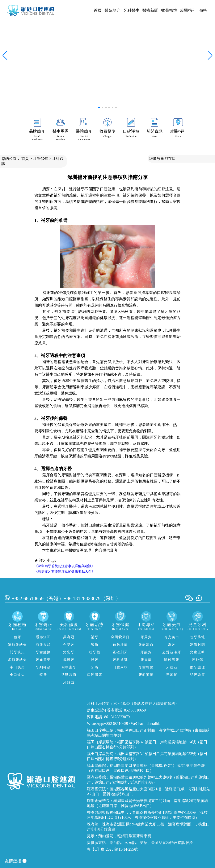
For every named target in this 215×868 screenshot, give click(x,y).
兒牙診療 (198, 675)
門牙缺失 (17, 652)
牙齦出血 (146, 645)
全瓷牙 (69, 645)
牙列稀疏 (43, 667)
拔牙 (95, 660)
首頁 (98, 10)
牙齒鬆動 (146, 667)
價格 (203, 10)
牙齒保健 (41, 159)
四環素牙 (69, 667)
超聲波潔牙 (172, 652)
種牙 (17, 637)
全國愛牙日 (120, 637)
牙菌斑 (172, 675)
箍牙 (43, 675)
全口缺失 (17, 675)
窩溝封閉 (198, 645)
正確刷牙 (120, 652)
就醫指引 (188, 10)
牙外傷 (198, 660)
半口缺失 (17, 667)
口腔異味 (120, 667)
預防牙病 (120, 645)
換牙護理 (198, 667)
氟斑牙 (69, 660)
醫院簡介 (113, 10)
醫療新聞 (150, 10)
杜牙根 (95, 652)
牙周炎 (146, 637)
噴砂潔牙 (172, 660)
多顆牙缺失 (17, 660)
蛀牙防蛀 (198, 637)
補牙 (95, 637)
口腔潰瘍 (95, 675)
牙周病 (146, 660)
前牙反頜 (43, 645)
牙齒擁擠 (43, 652)
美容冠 (69, 637)
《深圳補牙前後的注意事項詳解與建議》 (65, 566)
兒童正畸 (198, 652)
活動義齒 (69, 675)
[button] (99, 107)
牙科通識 (120, 660)
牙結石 (172, 667)
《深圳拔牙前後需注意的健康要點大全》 (65, 571)
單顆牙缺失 (17, 645)
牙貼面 (69, 682)
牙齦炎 (146, 652)
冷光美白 (172, 637)
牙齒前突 (43, 660)
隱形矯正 (43, 637)
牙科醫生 (131, 10)
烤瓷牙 (69, 652)
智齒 (95, 645)
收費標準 (169, 10)
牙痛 (95, 667)
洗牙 (172, 645)
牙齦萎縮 (146, 675)
